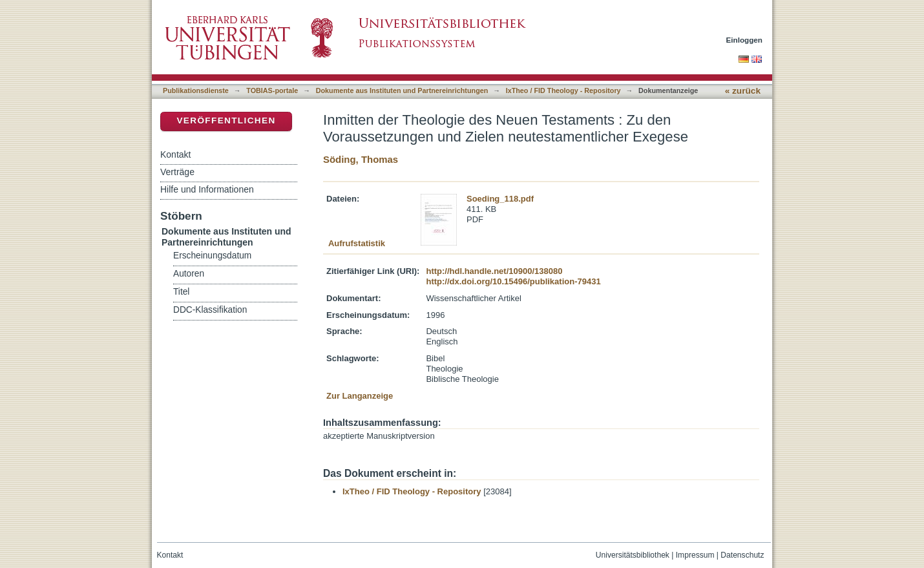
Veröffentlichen (226, 121)
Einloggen (745, 40)
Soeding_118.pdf (500, 199)
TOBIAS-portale (272, 90)
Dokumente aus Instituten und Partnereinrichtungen (402, 90)
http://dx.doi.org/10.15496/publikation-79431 (513, 281)
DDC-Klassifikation (210, 310)
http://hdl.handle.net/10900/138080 (494, 271)
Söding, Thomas (361, 159)
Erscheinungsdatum (212, 256)
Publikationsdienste (196, 90)
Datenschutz (742, 555)
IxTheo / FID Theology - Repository (563, 90)
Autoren (189, 274)
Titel (181, 292)
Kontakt (175, 154)
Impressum (695, 555)
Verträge (177, 172)
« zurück (743, 91)
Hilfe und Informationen (207, 189)
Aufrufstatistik (357, 243)
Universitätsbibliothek (633, 555)
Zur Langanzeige (360, 396)
